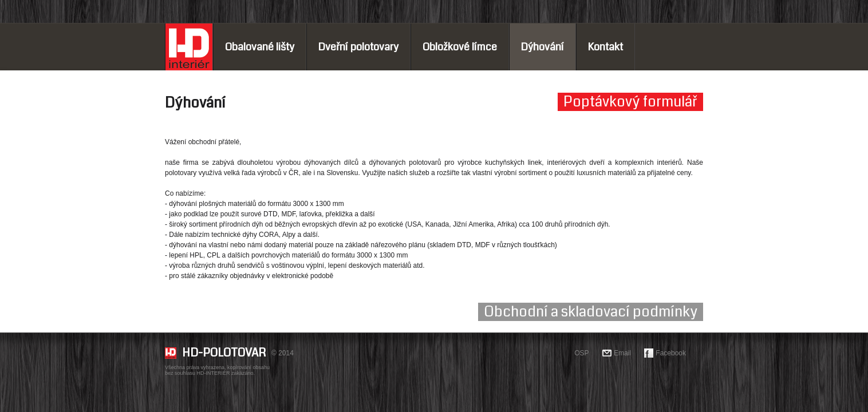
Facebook (671, 353)
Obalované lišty (260, 47)
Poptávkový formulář (630, 102)
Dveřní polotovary (358, 47)
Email (622, 353)
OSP (581, 353)
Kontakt (605, 47)
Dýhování (542, 47)
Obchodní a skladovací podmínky (591, 312)
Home (189, 47)
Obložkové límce (460, 47)
